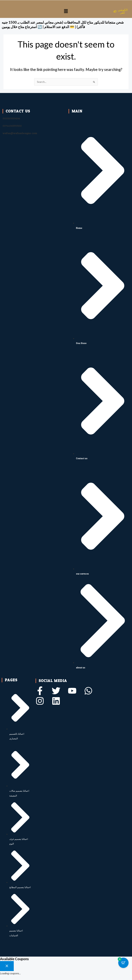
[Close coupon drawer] (7, 966)
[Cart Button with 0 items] (123, 963)
